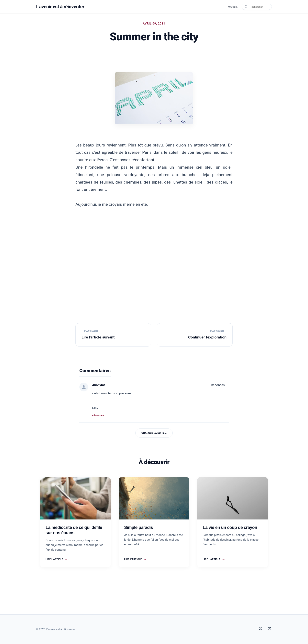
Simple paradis (139, 527)
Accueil (233, 7)
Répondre (98, 416)
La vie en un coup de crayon (230, 527)
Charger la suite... (154, 433)
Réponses (218, 385)
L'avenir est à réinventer (60, 7)
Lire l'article (57, 559)
